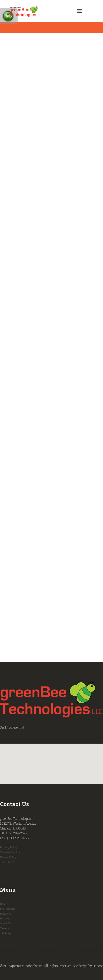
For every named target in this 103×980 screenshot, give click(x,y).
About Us (5, 923)
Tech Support (8, 862)
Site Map (5, 933)
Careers (4, 928)
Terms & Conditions (12, 852)
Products (5, 914)
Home (4, 904)
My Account (7, 909)
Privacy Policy (9, 847)
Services (5, 918)
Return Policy (8, 857)
